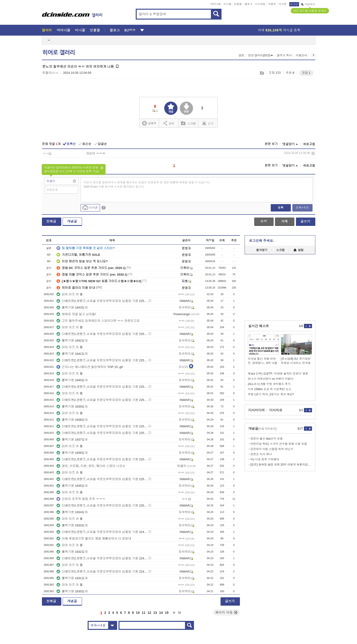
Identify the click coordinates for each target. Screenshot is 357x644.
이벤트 (272, 4)
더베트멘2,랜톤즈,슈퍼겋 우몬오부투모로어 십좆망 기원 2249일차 (102, 532)
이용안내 (301, 55)
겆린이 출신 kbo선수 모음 (267, 439)
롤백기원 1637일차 (72, 440)
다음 (174, 613)
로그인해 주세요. (262, 241)
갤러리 (47, 30)
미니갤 (227, 4)
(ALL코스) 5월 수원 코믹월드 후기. (270, 384)
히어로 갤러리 (59, 53)
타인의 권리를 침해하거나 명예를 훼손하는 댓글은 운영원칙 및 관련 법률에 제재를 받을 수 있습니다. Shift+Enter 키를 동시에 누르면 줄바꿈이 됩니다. (147, 185)
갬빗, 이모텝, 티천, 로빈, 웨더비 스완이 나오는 (91, 466)
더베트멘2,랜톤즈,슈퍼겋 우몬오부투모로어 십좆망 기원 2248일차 (102, 558)
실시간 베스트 (259, 326)
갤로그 (248, 4)
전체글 (51, 221)
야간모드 (308, 4)
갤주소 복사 (284, 55)
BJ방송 (130, 30)
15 (167, 613)
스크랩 (262, 73)
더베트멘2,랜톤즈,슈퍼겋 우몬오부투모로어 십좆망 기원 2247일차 (102, 572)
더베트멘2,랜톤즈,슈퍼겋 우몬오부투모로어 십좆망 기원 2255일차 (102, 400)
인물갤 (238, 4)
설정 (241, 55)
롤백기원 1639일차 (72, 407)
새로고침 (309, 144)
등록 (281, 208)
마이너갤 (216, 4)
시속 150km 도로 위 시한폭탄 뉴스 (270, 389)
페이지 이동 (226, 612)
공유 (169, 123)
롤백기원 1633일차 (72, 525)
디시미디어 (257, 410)
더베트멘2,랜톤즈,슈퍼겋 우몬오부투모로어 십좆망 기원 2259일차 (102, 301)
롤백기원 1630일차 (72, 591)
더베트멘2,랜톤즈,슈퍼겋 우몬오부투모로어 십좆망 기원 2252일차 (102, 459)
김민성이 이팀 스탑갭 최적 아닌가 (272, 449)
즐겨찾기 (262, 250)
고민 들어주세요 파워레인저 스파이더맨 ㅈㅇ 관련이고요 (98, 321)
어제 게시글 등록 (279, 30)
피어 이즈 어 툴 (70, 294)
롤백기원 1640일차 (72, 380)
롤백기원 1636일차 (72, 453)
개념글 (72, 221)
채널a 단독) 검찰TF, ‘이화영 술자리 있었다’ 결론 (278, 374)
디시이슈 (276, 410)
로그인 (294, 4)
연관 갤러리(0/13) (261, 55)
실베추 (149, 123)
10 (138, 613)
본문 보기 (271, 144)
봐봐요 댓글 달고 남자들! (76, 314)
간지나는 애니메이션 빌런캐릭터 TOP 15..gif (90, 367)
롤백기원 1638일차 (72, 420)
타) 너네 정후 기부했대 (265, 459)
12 (149, 613)
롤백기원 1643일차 (72, 308)
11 (144, 613)
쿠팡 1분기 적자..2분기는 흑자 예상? (271, 394)
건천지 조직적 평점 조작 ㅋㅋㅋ (81, 499)
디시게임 (260, 4)
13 (155, 613)
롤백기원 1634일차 (72, 512)
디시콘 (283, 4)
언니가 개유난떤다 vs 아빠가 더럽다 (271, 379)
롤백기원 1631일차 (72, 578)
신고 (208, 123)
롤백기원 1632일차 (72, 552)
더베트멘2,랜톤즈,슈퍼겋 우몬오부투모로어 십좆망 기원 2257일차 (102, 360)
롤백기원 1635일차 (72, 486)
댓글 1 (306, 73)
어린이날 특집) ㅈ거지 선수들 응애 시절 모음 (279, 444)
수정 (264, 221)
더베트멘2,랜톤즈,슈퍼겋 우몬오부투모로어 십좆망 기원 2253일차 (102, 433)
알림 (298, 250)
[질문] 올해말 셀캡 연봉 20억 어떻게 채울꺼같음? (281, 465)
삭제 (313, 153)
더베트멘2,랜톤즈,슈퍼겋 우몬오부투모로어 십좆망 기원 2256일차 (102, 387)
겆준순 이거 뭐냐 (261, 454)
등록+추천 (302, 208)
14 (161, 613)
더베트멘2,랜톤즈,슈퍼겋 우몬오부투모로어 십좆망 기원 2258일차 (102, 334)
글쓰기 (305, 221)
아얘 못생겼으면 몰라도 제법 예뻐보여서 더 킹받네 (94, 539)
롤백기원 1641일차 (72, 354)
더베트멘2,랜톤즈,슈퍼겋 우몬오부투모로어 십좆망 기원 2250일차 (102, 506)
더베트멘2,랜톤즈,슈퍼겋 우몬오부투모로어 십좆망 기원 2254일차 (102, 426)
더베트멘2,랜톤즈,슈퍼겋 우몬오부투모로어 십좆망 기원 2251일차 (102, 479)
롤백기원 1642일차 (72, 341)
